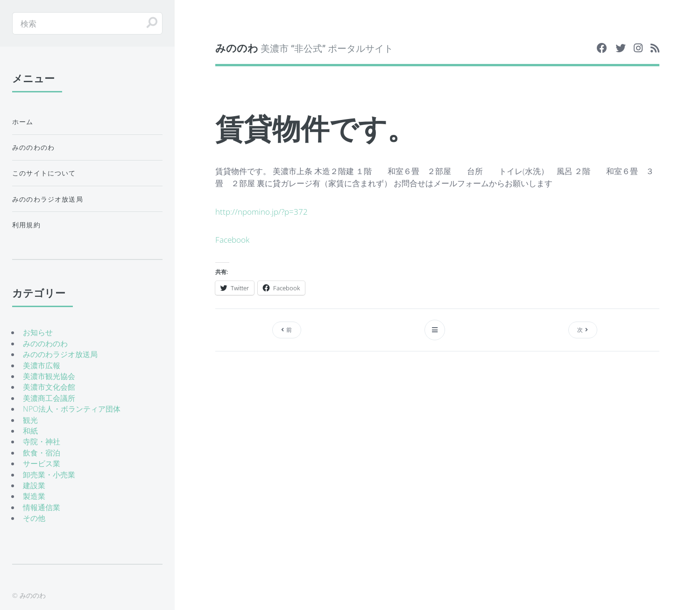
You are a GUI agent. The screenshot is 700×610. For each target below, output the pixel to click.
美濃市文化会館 (49, 387)
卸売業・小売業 (49, 475)
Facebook (232, 239)
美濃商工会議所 (49, 398)
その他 (34, 518)
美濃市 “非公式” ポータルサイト (304, 48)
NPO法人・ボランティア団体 (72, 409)
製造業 (34, 496)
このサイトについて (44, 173)
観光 (30, 420)
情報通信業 (42, 507)
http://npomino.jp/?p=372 (262, 211)
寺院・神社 (42, 442)
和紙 (30, 431)
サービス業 (42, 463)
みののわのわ (33, 147)
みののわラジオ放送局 (48, 199)
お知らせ (38, 332)
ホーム (23, 122)
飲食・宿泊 (42, 453)
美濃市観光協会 (49, 376)
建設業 (34, 485)
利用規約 (26, 225)
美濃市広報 (42, 365)
